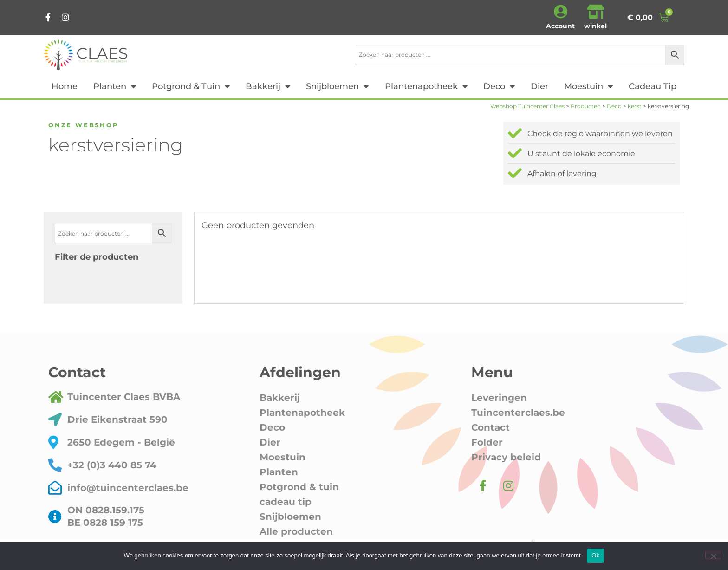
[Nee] (713, 555)
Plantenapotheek (426, 86)
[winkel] (596, 12)
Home (65, 86)
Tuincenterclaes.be (518, 413)
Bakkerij (268, 86)
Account (560, 26)
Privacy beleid (506, 457)
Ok (595, 555)
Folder (487, 442)
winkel (595, 26)
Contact (491, 427)
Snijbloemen (337, 86)
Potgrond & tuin (191, 86)
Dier (539, 86)
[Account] (560, 12)
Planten (115, 86)
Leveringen (499, 398)
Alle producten (296, 531)
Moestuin (588, 86)
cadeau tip (653, 86)
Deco (499, 86)
